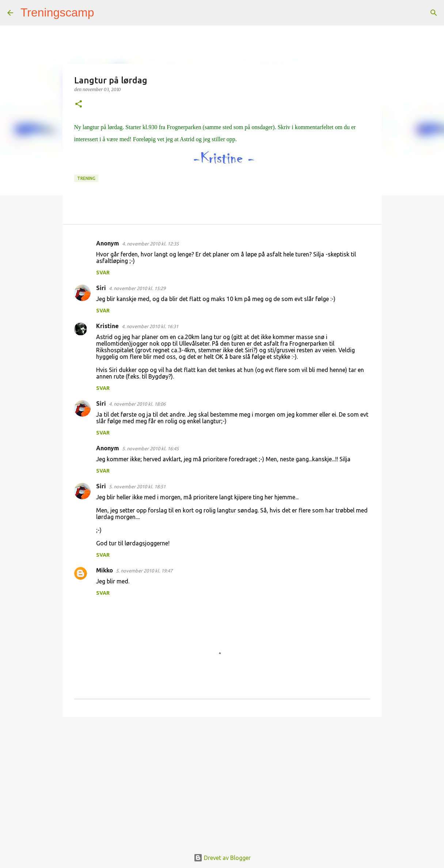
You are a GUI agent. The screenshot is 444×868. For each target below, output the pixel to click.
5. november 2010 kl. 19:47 (144, 571)
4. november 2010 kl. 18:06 (137, 404)
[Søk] (105, 13)
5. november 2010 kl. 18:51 (137, 486)
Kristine (107, 326)
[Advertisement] (222, 779)
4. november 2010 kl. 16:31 (150, 326)
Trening (86, 178)
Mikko (105, 570)
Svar (103, 273)
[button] (79, 104)
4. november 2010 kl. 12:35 (150, 244)
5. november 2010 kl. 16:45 (150, 448)
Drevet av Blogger (222, 858)
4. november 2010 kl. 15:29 (137, 288)
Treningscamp (57, 12)
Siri (101, 288)
